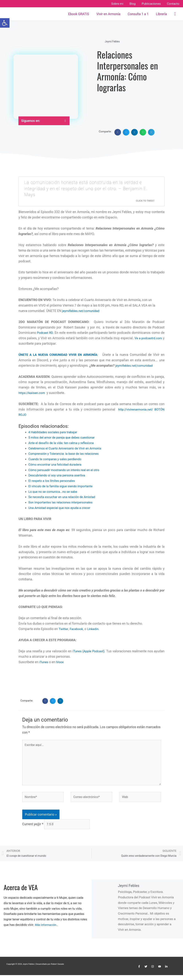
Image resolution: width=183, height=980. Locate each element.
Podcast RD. (45, 333)
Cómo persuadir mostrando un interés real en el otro (66, 470)
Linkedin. (95, 629)
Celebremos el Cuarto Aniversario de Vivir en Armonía (68, 448)
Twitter (64, 629)
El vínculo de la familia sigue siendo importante (63, 486)
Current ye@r (33, 828)
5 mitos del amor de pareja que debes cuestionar (64, 437)
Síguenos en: (31, 121)
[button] (175, 14)
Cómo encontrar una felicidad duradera (57, 464)
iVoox (60, 662)
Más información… (48, 930)
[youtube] (160, 971)
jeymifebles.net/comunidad (82, 311)
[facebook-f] (139, 971)
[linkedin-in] (167, 971)
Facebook (77, 629)
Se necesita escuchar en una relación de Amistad (64, 497)
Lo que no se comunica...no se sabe (55, 491)
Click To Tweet (145, 201)
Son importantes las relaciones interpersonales (63, 502)
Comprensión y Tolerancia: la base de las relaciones (66, 454)
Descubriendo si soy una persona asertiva (59, 475)
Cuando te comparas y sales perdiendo (57, 459)
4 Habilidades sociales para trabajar (55, 432)
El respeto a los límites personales (53, 480)
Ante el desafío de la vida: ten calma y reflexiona (63, 443)
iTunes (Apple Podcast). (96, 651)
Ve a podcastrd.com (150, 338)
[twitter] (146, 971)
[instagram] (153, 971)
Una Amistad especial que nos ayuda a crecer (62, 508)
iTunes (44, 662)
